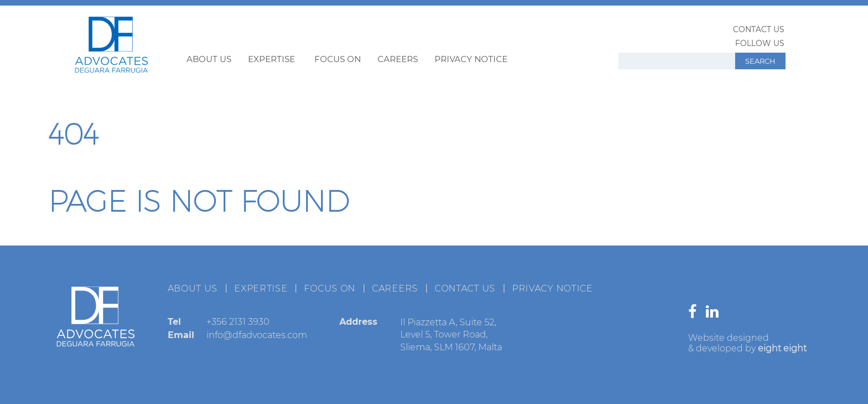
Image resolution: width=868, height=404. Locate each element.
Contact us (759, 29)
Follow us (760, 43)
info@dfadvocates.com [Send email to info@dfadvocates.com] (257, 335)
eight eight (782, 348)
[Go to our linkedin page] (715, 314)
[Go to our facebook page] (695, 314)
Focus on (338, 59)
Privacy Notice (471, 59)
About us (209, 59)
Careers (398, 59)
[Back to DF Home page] (111, 69)
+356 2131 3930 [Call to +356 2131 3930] (238, 322)
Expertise (272, 59)
